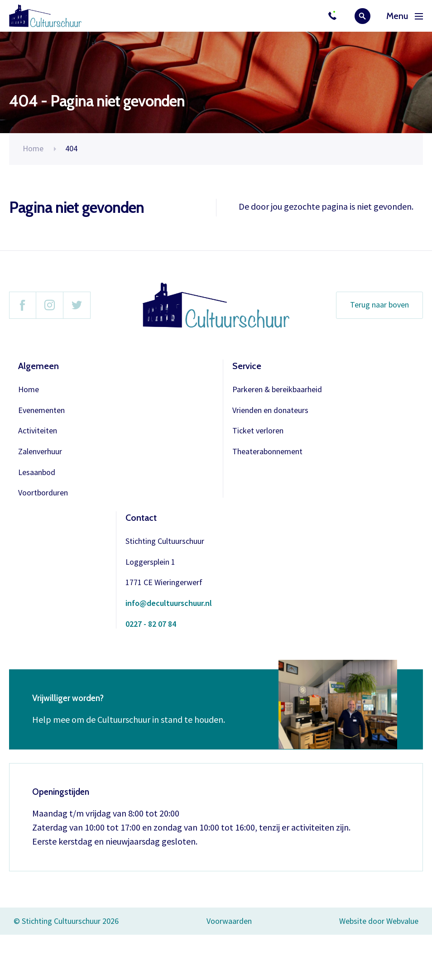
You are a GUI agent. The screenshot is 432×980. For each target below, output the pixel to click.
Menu (405, 16)
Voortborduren (43, 493)
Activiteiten (38, 431)
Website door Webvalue (379, 921)
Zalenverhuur (40, 452)
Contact (141, 518)
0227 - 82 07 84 (151, 624)
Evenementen (41, 411)
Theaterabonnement (267, 452)
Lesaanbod (37, 473)
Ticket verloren (258, 431)
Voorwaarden (229, 921)
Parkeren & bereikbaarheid (277, 390)
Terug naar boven (379, 305)
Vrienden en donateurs (270, 411)
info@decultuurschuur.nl (169, 603)
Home (33, 148)
